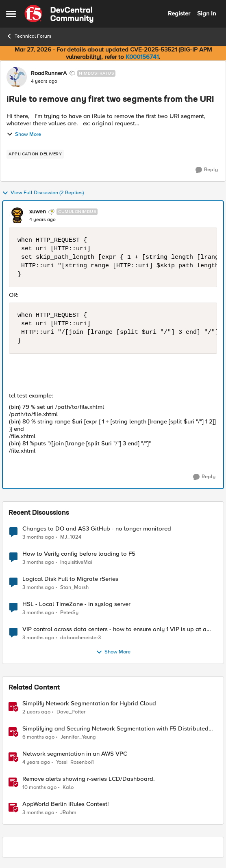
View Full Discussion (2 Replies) (43, 193)
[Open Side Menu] (11, 14)
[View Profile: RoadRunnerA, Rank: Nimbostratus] (17, 77)
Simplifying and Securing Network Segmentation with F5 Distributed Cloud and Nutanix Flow (115, 729)
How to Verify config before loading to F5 (79, 554)
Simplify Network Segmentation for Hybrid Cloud (89, 704)
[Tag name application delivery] (35, 154)
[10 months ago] (39, 788)
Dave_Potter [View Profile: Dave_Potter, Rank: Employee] (71, 712)
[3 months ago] (38, 537)
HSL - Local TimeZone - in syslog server (76, 604)
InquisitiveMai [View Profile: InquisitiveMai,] (76, 562)
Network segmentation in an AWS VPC (75, 754)
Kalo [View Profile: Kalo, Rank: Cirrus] (68, 787)
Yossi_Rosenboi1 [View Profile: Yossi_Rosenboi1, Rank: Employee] (75, 762)
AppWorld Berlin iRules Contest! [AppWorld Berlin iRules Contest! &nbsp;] (66, 804)
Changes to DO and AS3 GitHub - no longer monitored (97, 529)
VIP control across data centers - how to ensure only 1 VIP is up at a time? (114, 629)
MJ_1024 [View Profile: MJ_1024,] (71, 537)
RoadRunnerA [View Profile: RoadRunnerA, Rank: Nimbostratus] (49, 73)
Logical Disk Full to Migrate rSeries (70, 579)
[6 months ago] (38, 737)
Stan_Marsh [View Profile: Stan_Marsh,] (74, 588)
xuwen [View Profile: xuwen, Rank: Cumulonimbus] (38, 212)
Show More (24, 134)
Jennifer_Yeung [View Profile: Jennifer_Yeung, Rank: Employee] (78, 737)
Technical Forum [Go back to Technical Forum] (29, 36)
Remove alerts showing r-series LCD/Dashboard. (89, 779)
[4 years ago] (36, 763)
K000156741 (142, 57)
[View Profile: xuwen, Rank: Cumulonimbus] (17, 215)
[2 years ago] (36, 712)
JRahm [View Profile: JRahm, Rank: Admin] (68, 813)
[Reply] (207, 170)
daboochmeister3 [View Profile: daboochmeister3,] (80, 638)
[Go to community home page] (59, 14)
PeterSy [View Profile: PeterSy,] (69, 613)
